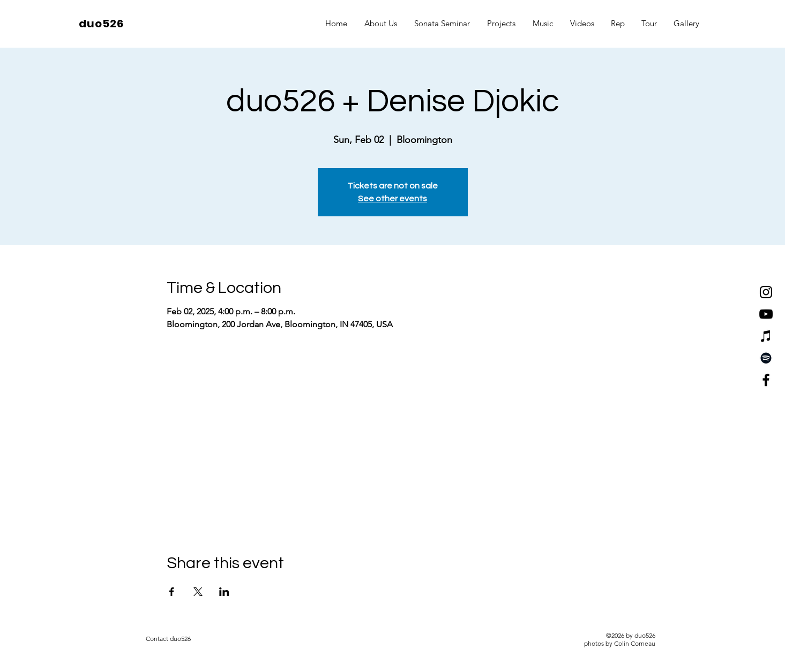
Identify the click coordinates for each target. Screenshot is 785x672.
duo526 (101, 24)
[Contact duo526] (168, 639)
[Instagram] (766, 292)
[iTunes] (766, 336)
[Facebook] (766, 380)
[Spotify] (766, 358)
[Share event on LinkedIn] (224, 592)
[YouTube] (766, 314)
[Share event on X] (198, 592)
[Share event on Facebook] (172, 592)
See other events (392, 199)
